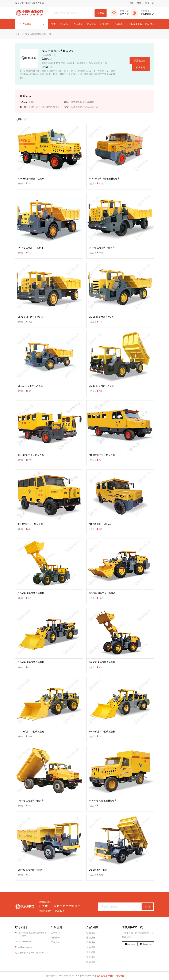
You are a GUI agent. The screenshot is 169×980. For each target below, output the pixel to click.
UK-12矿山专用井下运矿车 (30, 317)
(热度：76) (95, 460)
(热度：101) (25, 598)
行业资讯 (105, 24)
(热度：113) (25, 253)
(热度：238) (25, 737)
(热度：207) (96, 184)
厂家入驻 (55, 942)
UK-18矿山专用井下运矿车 (102, 248)
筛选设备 (91, 957)
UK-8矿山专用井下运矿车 (101, 317)
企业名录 (78, 24)
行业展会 (118, 24)
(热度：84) (96, 529)
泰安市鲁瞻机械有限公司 (38, 34)
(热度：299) (25, 460)
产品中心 (65, 24)
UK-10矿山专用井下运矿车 (31, 248)
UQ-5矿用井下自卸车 (99, 870)
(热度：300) (25, 322)
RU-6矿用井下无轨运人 (100, 524)
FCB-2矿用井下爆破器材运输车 (104, 179)
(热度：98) (96, 391)
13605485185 (52, 107)
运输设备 (91, 947)
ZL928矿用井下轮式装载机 (31, 732)
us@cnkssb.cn (25, 947)
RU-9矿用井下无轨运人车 (30, 524)
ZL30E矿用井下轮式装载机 (102, 593)
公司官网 (141, 68)
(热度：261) (25, 875)
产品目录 (32, 24)
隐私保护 (55, 938)
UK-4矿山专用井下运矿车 (101, 386)
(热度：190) (96, 253)
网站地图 (120, 976)
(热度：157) (96, 737)
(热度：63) (24, 529)
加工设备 (91, 952)
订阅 (147, 907)
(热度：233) (96, 875)
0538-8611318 (37, 107)
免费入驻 (120, 13)
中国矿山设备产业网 (105, 976)
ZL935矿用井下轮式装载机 (102, 662)
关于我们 (55, 933)
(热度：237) (25, 391)
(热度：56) (96, 668)
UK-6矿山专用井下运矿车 (30, 386)
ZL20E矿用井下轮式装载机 (31, 662)
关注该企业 (140, 61)
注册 (131, 3)
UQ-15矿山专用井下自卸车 (31, 801)
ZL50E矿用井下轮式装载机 (31, 593)
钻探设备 (91, 933)
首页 (54, 24)
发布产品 (149, 3)
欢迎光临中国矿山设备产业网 (30, 3)
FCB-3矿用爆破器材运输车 (31, 179)
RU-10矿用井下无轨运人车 (31, 455)
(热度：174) (96, 322)
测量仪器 (91, 962)
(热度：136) (25, 184)
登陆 (139, 3)
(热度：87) (24, 668)
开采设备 (91, 942)
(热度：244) (96, 598)
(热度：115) (25, 806)
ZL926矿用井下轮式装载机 (102, 732)
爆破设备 (91, 938)
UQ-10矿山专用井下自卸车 (31, 870)
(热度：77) (95, 806)
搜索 (100, 13)
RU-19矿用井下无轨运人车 (102, 455)
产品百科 (91, 24)
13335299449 (25, 941)
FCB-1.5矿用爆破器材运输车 (103, 801)
